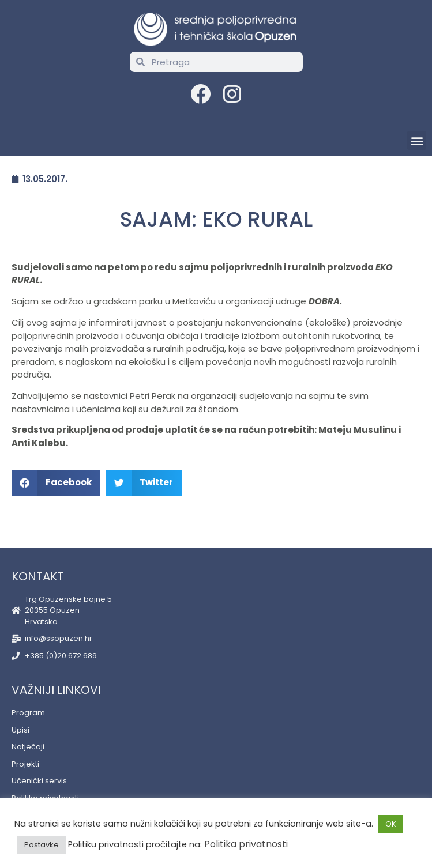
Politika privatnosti (246, 844)
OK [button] (391, 824)
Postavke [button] (42, 845)
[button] (417, 140)
